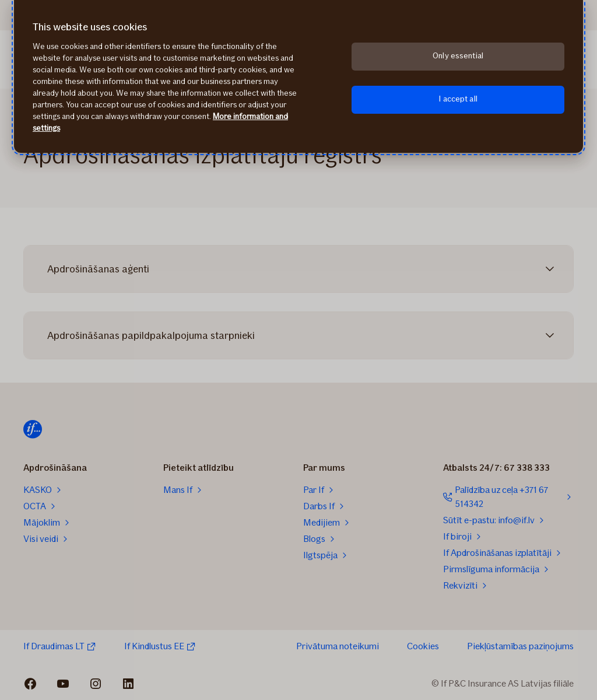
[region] (298, 76)
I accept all (458, 99)
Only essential (458, 56)
